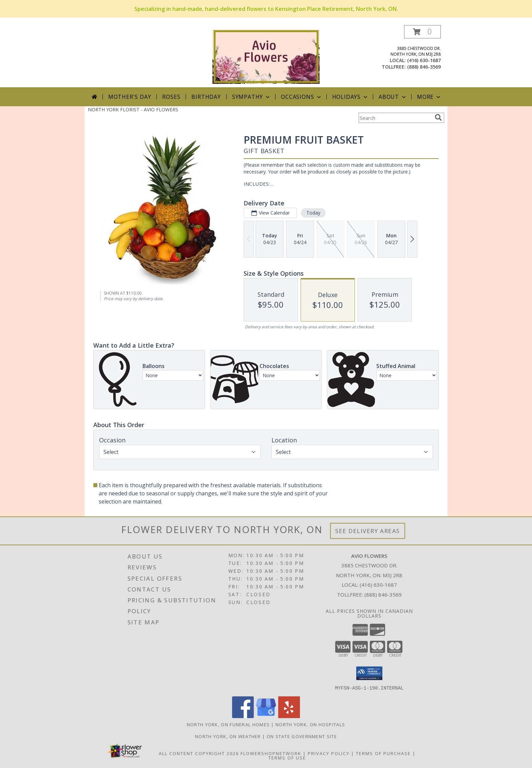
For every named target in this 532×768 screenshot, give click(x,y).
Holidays (350, 97)
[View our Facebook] (243, 716)
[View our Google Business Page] (266, 716)
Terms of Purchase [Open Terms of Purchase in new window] (383, 753)
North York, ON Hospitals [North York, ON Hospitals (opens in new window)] (310, 724)
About (393, 97)
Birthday (206, 97)
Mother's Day (130, 97)
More (429, 97)
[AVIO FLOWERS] (266, 56)
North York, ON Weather (228, 736)
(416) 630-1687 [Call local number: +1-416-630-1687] (424, 60)
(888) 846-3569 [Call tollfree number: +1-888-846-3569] (424, 67)
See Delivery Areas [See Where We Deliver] (368, 531)
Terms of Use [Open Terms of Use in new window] (287, 757)
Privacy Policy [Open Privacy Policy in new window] (329, 753)
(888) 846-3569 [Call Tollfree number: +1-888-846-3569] (383, 595)
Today (313, 213)
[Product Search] (395, 118)
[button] (422, 32)
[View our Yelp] (289, 716)
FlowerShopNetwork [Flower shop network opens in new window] (271, 753)
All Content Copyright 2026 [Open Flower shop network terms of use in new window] (199, 753)
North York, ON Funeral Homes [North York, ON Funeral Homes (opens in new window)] (228, 724)
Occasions (301, 97)
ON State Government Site (302, 736)
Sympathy (252, 97)
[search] (438, 117)
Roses (171, 97)
